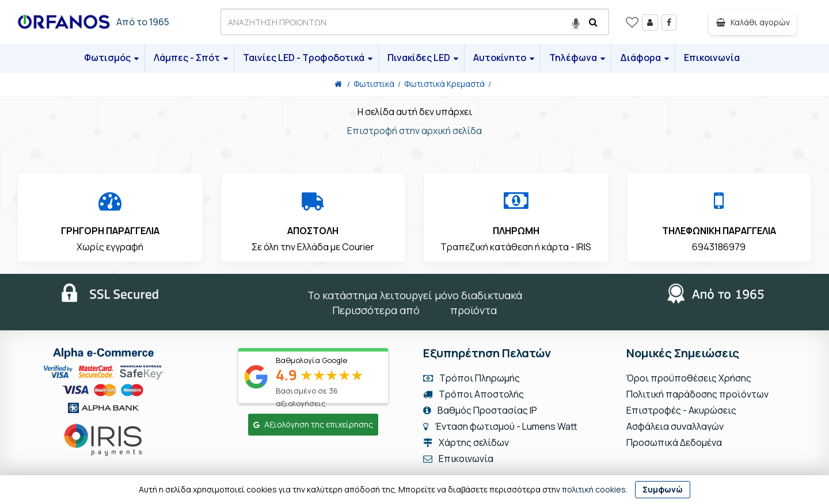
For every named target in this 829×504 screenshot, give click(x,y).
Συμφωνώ (663, 489)
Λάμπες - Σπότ (191, 58)
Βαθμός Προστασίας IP (480, 410)
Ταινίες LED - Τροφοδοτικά (308, 58)
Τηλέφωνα (577, 58)
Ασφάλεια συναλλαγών (675, 426)
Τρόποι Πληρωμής (471, 378)
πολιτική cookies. (595, 489)
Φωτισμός (111, 58)
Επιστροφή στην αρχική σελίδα (414, 131)
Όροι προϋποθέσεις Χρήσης (689, 378)
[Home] (338, 84)
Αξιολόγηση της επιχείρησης (313, 424)
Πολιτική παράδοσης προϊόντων (697, 394)
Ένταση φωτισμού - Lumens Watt (506, 426)
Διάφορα (644, 58)
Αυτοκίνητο (504, 58)
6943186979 (719, 247)
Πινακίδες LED (423, 58)
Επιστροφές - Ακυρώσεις (681, 410)
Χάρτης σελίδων (466, 442)
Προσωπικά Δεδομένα (674, 442)
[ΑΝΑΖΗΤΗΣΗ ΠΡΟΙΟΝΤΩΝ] (415, 22)
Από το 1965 (143, 22)
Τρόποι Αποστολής (474, 394)
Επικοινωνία (712, 58)
